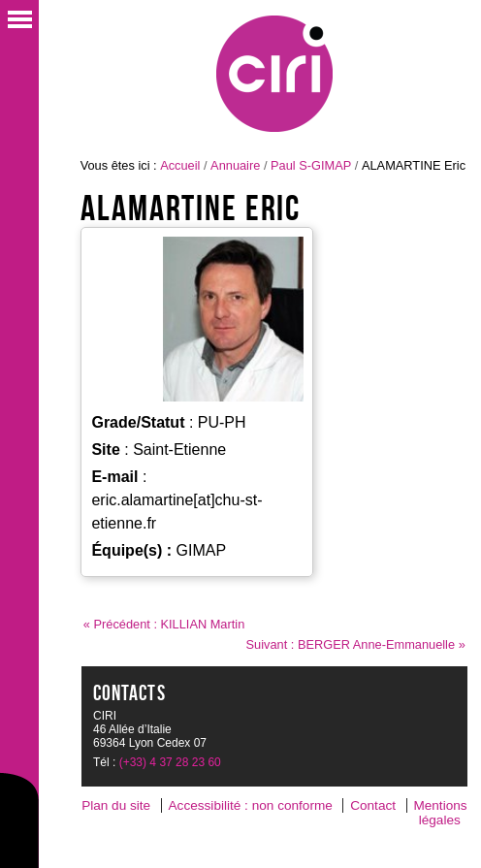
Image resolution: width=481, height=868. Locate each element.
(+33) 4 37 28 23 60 (170, 762)
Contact (373, 805)
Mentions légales (440, 813)
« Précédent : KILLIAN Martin (164, 624)
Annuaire (235, 165)
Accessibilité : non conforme (251, 805)
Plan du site (116, 805)
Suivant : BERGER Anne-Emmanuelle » (356, 644)
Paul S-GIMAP (311, 165)
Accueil (180, 165)
